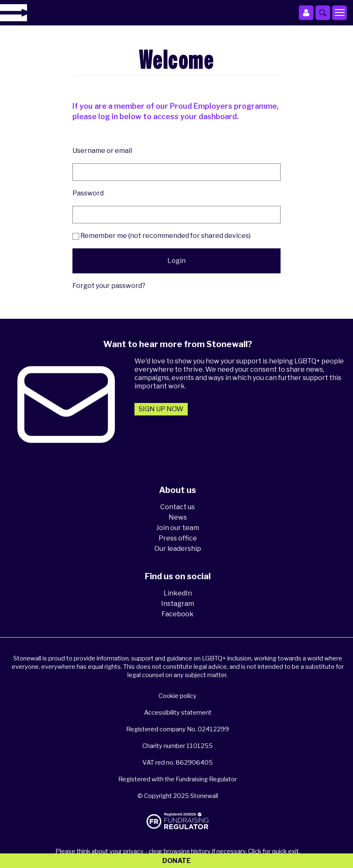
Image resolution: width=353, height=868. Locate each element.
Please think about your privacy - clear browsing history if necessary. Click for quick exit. (178, 851)
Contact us (178, 507)
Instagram (178, 604)
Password (88, 193)
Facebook (178, 614)
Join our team (178, 528)
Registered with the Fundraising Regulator (178, 779)
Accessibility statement (178, 713)
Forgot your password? (109, 286)
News (178, 517)
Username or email (102, 151)
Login (176, 261)
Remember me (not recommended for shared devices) (162, 236)
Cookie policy (178, 696)
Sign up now (161, 409)
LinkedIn (178, 593)
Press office (178, 538)
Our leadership (178, 549)
